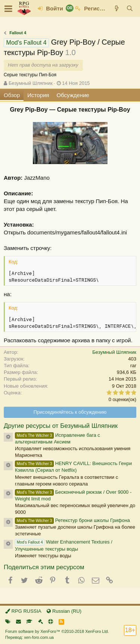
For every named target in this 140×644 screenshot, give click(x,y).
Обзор (12, 95)
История (38, 95)
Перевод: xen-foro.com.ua (29, 637)
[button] (8, 9)
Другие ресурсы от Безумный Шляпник (61, 426)
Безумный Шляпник (31, 83)
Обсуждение (73, 95)
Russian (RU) (64, 611)
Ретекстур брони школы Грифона (72, 520)
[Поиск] (130, 8)
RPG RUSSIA (23, 611)
